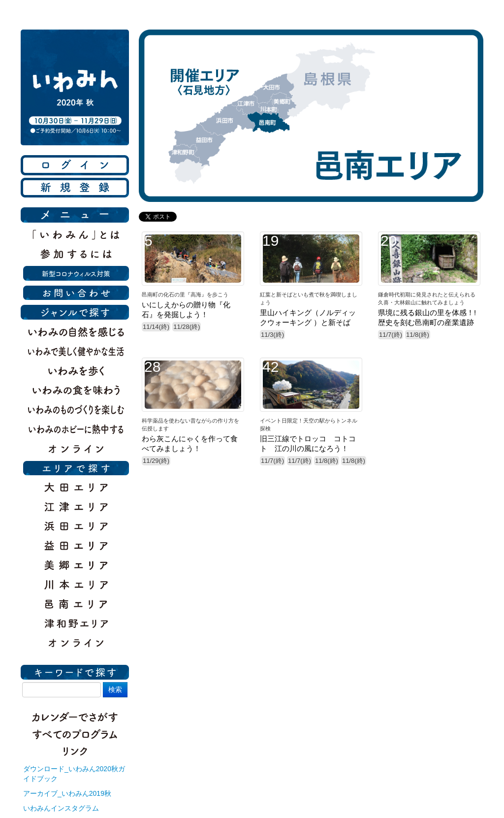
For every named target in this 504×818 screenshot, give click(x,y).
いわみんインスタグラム (61, 808)
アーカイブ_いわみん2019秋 (67, 793)
